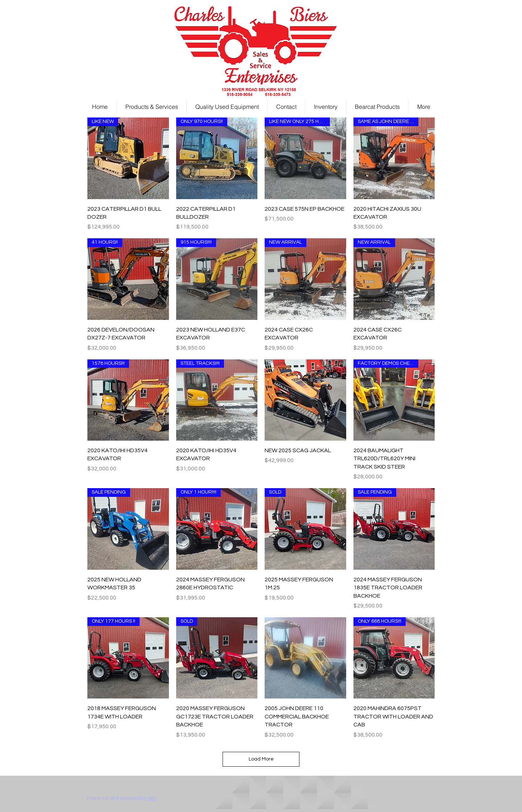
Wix (152, 798)
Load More (261, 759)
